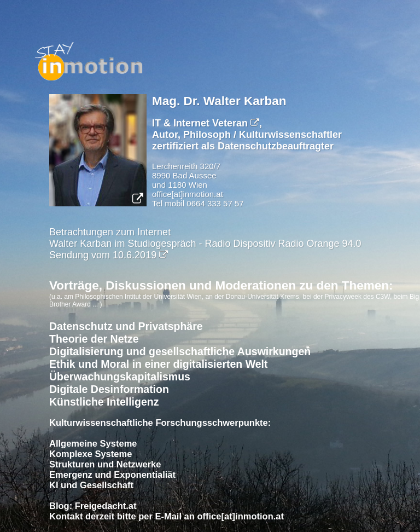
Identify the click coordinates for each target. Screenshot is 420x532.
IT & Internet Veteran (206, 123)
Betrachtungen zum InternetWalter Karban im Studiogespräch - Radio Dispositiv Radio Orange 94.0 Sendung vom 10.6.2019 (205, 244)
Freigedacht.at (106, 506)
